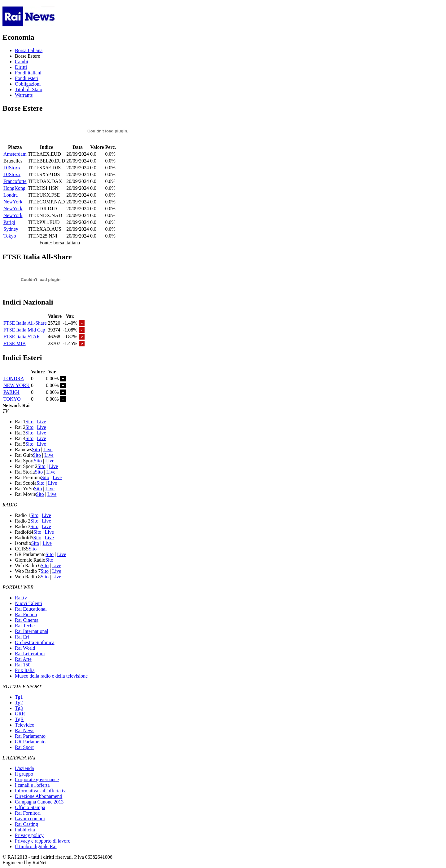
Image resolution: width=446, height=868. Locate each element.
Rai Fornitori (28, 813)
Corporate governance (37, 779)
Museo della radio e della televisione (51, 676)
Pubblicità (25, 830)
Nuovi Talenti (28, 603)
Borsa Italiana (29, 50)
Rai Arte (23, 659)
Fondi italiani (28, 73)
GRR (20, 714)
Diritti (21, 67)
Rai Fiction (26, 614)
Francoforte (15, 181)
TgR (19, 719)
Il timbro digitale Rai (36, 846)
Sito (29, 422)
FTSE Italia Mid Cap (24, 330)
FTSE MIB (15, 343)
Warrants (24, 95)
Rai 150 (23, 665)
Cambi (22, 62)
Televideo (25, 725)
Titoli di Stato (28, 89)
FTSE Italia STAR (22, 337)
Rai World (25, 648)
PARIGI (11, 392)
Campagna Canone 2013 (39, 802)
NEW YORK (17, 385)
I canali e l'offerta (32, 785)
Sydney (11, 229)
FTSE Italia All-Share (25, 323)
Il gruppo (24, 774)
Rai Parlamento (30, 736)
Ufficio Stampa (30, 807)
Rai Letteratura (30, 654)
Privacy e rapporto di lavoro (43, 841)
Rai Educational (31, 609)
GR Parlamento (30, 742)
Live (41, 422)
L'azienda (24, 768)
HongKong (14, 188)
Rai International (32, 631)
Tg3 (19, 708)
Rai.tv (21, 598)
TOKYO (12, 399)
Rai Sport (24, 747)
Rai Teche (25, 626)
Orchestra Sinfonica (35, 642)
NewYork (13, 202)
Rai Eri (22, 637)
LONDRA (14, 378)
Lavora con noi (30, 819)
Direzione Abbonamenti (39, 796)
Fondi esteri (27, 78)
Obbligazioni (28, 84)
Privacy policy (29, 835)
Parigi (9, 222)
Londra (11, 195)
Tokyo (10, 236)
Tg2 (19, 703)
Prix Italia (25, 670)
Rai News (25, 730)
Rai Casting (26, 824)
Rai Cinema (27, 620)
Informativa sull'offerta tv (40, 791)
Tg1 (19, 697)
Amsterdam (15, 154)
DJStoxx (12, 168)
